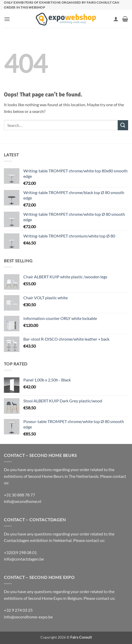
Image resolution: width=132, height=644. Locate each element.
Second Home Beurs (46, 476)
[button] (7, 19)
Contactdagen (17, 540)
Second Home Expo (45, 598)
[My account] (116, 19)
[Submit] (123, 125)
